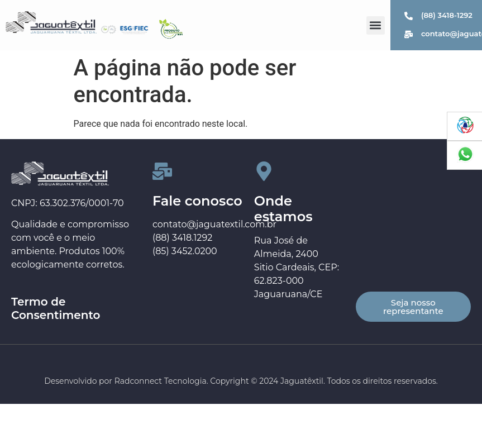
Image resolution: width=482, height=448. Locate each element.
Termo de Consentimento (56, 308)
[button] (376, 25)
